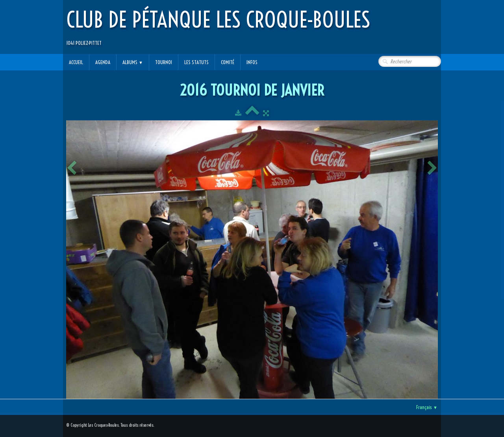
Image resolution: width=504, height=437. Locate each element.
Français (427, 407)
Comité (228, 62)
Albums (133, 62)
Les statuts (196, 62)
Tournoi (164, 62)
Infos (252, 62)
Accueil (76, 62)
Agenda (103, 62)
